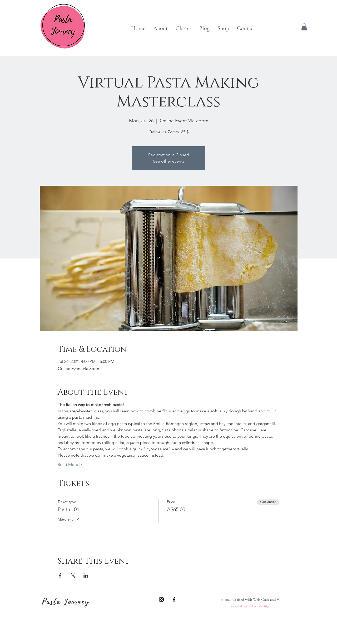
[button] (304, 27)
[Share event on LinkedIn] (86, 575)
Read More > (70, 464)
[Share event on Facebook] (60, 575)
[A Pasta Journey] (161, 599)
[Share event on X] (73, 575)
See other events (169, 161)
